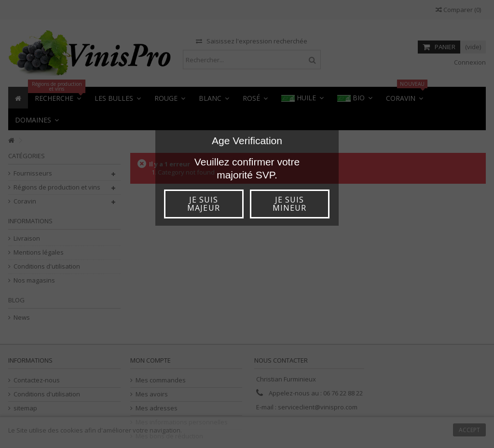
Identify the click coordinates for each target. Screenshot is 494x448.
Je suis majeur (203, 204)
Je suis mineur (289, 204)
